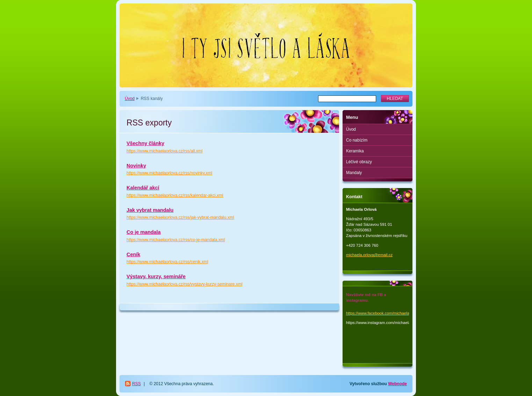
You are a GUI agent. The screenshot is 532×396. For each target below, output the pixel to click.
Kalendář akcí (143, 188)
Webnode (397, 384)
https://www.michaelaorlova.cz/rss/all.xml (164, 151)
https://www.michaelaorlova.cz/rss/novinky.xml (169, 173)
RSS (136, 384)
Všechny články (145, 143)
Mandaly (354, 173)
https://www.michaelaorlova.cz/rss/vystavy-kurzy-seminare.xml (184, 284)
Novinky (136, 166)
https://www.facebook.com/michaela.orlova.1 (385, 313)
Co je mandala (144, 232)
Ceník (133, 254)
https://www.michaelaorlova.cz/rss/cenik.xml (167, 262)
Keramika (355, 151)
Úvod (130, 99)
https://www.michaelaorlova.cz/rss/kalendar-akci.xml (175, 195)
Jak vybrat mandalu (150, 210)
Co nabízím (357, 140)
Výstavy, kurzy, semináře (156, 276)
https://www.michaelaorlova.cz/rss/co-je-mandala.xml (176, 240)
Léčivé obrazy (359, 162)
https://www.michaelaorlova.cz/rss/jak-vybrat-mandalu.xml (180, 217)
